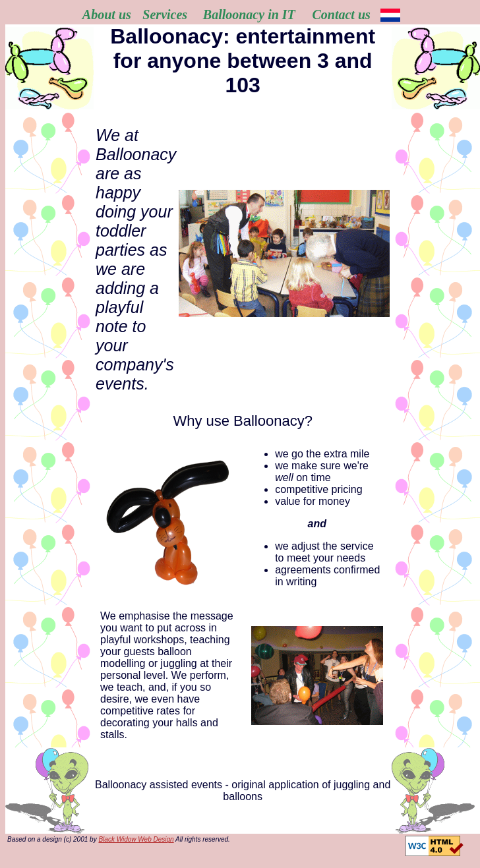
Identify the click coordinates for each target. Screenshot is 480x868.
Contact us (341, 14)
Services (165, 14)
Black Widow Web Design (136, 839)
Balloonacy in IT (249, 14)
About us (107, 14)
